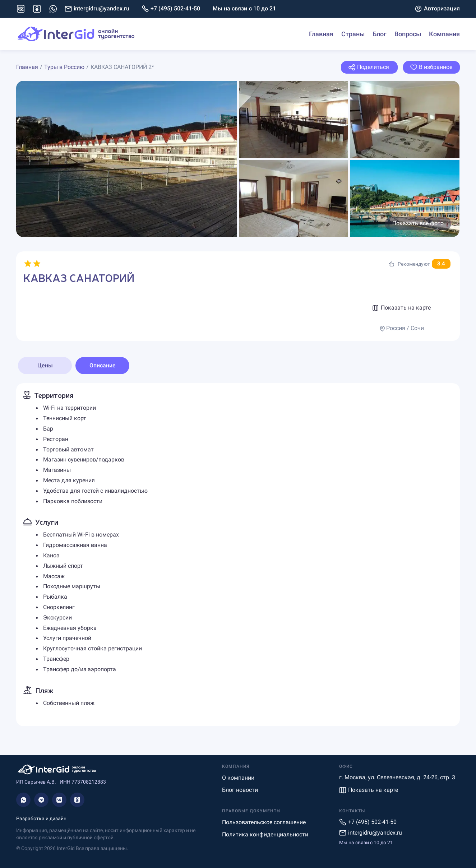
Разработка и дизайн (41, 818)
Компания (444, 34)
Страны (353, 34)
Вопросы (408, 34)
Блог (380, 34)
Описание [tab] (103, 365)
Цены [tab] (45, 365)
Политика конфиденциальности (265, 834)
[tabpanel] (238, 555)
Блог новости (240, 790)
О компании (238, 778)
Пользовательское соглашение (264, 822)
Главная (321, 34)
